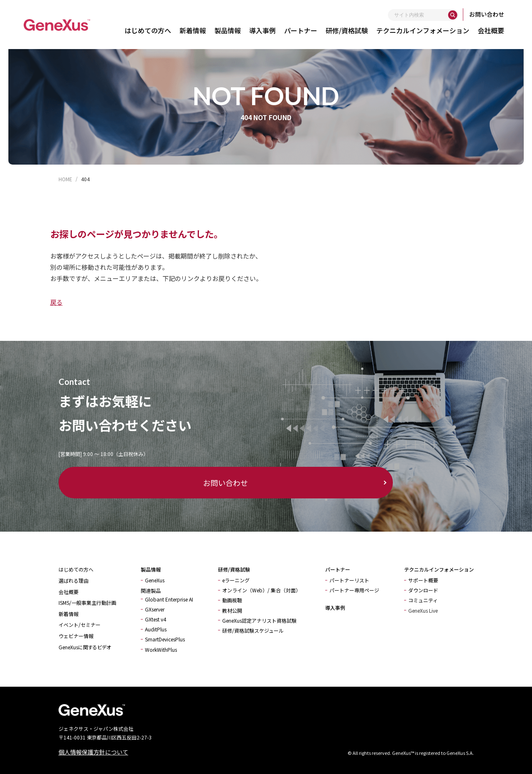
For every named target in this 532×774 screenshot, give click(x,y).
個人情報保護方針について (93, 752)
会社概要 (494, 30)
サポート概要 (423, 580)
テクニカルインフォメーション (426, 30)
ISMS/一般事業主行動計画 (87, 603)
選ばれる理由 (74, 580)
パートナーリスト (349, 580)
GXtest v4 (156, 619)
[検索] (456, 15)
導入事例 (265, 30)
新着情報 (196, 30)
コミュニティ (423, 600)
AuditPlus (156, 629)
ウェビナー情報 (76, 636)
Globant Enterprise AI (169, 599)
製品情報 (230, 30)
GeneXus (155, 580)
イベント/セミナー (80, 625)
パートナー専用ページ (354, 590)
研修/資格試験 (350, 30)
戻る (56, 302)
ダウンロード (423, 590)
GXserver (155, 609)
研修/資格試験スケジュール (253, 630)
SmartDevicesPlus (165, 639)
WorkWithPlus (161, 650)
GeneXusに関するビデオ (85, 647)
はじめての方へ (151, 30)
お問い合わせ (490, 14)
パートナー (304, 30)
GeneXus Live (423, 610)
